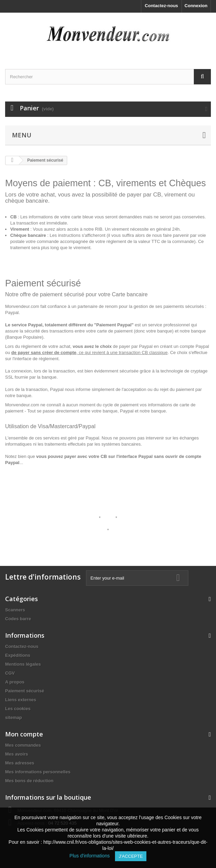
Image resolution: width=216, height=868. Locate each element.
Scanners (15, 610)
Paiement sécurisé (25, 691)
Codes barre (18, 619)
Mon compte (24, 734)
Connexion (196, 6)
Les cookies (18, 709)
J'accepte (131, 856)
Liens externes (21, 700)
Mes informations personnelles (38, 772)
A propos (15, 682)
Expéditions (18, 655)
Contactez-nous (161, 6)
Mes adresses (20, 763)
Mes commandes (23, 745)
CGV (10, 673)
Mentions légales (23, 664)
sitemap (13, 717)
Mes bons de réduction (29, 781)
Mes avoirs (17, 754)
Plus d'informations (92, 856)
